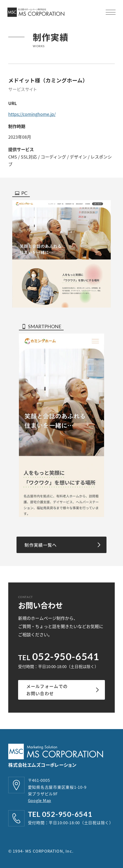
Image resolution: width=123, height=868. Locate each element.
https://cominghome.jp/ (32, 114)
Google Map (40, 800)
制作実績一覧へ (41, 545)
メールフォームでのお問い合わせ (47, 690)
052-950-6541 (66, 656)
